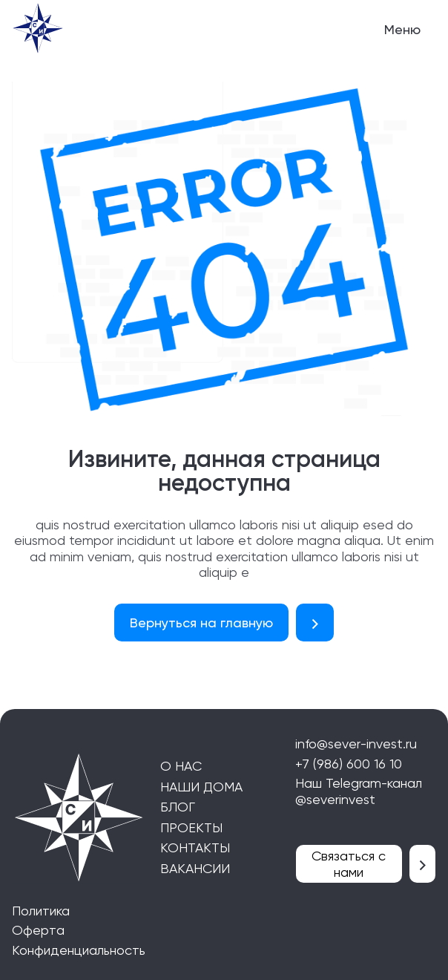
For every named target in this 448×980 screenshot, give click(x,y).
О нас (181, 766)
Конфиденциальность (79, 950)
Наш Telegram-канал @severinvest (359, 791)
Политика (41, 911)
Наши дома (201, 787)
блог (178, 807)
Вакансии (195, 868)
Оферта (38, 930)
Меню (402, 29)
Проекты (191, 827)
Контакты (195, 847)
